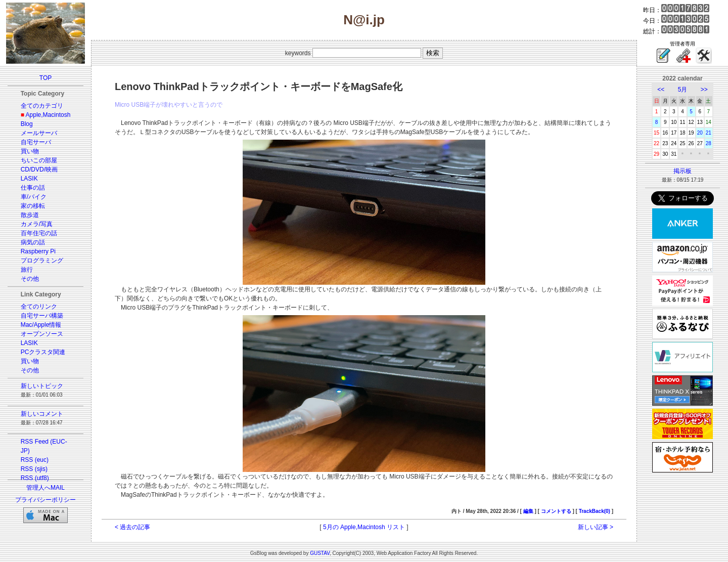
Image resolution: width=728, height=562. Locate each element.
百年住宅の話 (39, 233)
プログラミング (42, 261)
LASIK (29, 179)
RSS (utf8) (35, 478)
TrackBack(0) (595, 511)
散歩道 (30, 215)
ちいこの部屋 (39, 160)
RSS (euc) (35, 460)
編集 (528, 511)
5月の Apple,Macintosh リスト (364, 527)
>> (704, 90)
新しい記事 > (596, 527)
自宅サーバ (36, 142)
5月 (683, 90)
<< (661, 90)
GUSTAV (320, 553)
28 (709, 143)
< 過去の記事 (132, 527)
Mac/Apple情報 (41, 325)
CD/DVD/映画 (39, 169)
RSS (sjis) (34, 469)
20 (700, 133)
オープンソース (42, 334)
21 (709, 133)
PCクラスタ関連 (43, 352)
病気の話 (33, 242)
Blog (27, 124)
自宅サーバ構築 (42, 316)
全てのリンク (39, 307)
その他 (30, 279)
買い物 (30, 151)
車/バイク (34, 197)
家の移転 (33, 206)
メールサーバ (39, 133)
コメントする (556, 511)
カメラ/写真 (37, 224)
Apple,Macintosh (48, 115)
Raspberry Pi (38, 251)
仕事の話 (33, 188)
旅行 (27, 270)
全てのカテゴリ (42, 106)
